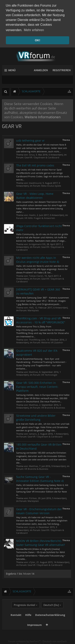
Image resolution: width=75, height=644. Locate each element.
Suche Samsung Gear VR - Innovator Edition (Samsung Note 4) (40, 478)
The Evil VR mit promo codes (35, 165)
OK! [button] (37, 40)
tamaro (33, 433)
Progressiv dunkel (24, 610)
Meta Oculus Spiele (51, 185)
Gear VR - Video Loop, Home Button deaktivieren (35, 195)
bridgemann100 (37, 243)
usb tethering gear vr (30, 140)
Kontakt (16, 620)
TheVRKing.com (37, 339)
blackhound (35, 182)
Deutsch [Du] (51, 610)
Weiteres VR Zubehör (52, 342)
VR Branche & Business (53, 407)
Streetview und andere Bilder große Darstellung (36, 417)
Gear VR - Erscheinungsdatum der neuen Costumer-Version (39, 510)
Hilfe (28, 620)
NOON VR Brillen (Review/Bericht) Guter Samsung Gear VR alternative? (40, 542)
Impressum (34, 630)
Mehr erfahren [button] (34, 30)
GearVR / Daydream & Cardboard (42, 157)
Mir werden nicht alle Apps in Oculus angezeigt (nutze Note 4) (38, 259)
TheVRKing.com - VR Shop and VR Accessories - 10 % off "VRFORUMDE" (41, 320)
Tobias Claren (36, 275)
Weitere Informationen (43, 116)
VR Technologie (49, 374)
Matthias (33, 371)
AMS (31, 307)
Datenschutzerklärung (50, 620)
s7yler (32, 561)
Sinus (32, 154)
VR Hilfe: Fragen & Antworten (40, 217)
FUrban (33, 498)
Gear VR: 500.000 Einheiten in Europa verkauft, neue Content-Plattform (37, 386)
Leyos (32, 526)
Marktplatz (33, 310)
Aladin (32, 214)
